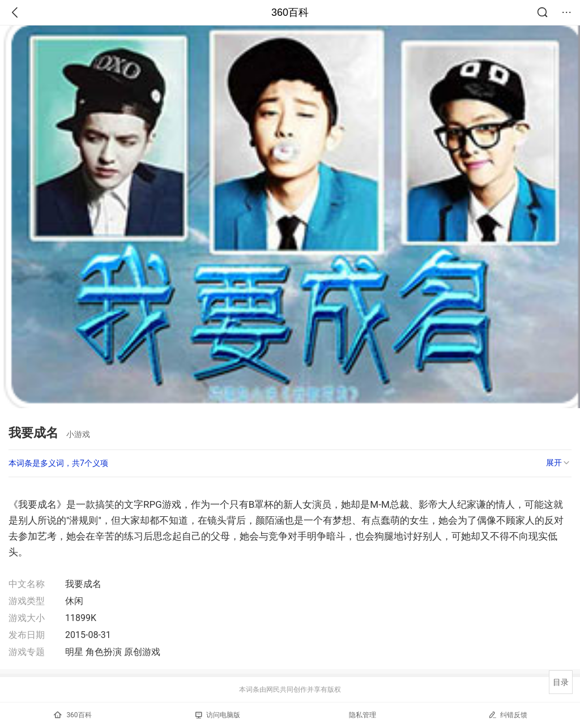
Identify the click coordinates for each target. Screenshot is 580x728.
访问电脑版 (218, 715)
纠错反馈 (508, 715)
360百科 (290, 12)
